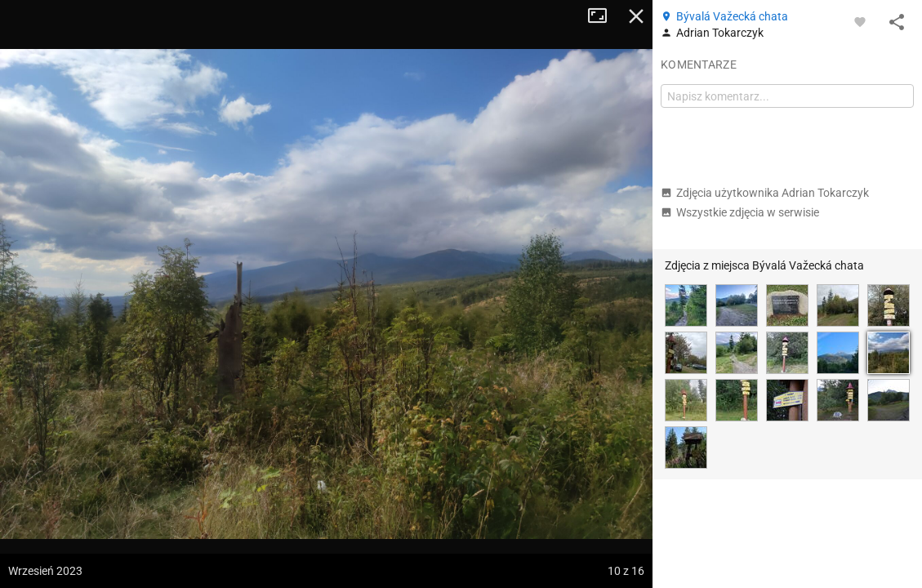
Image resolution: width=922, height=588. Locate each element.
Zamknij (636, 16)
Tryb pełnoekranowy (604, 16)
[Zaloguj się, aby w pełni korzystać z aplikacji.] (860, 21)
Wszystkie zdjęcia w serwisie (740, 212)
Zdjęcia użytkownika (765, 193)
